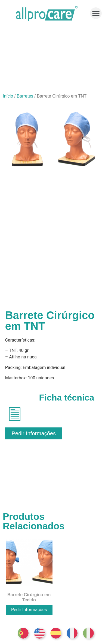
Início (8, 96)
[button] (96, 13)
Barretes (25, 96)
